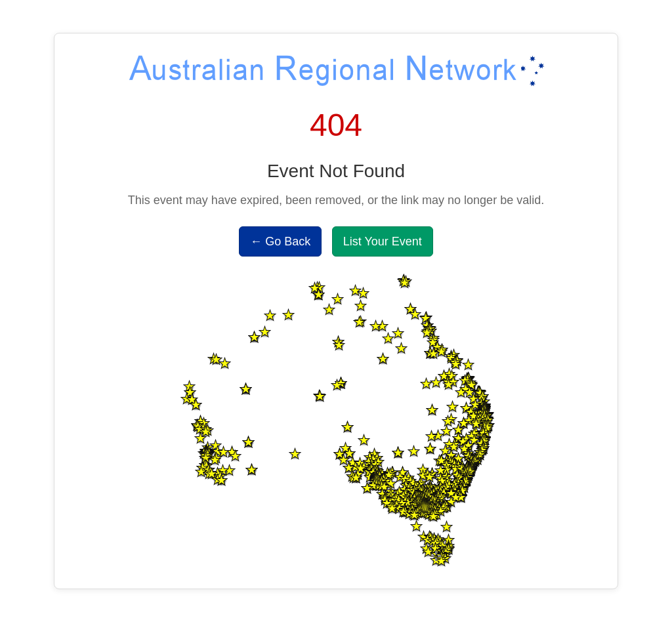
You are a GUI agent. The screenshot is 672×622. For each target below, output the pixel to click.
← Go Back (280, 241)
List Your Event (383, 241)
